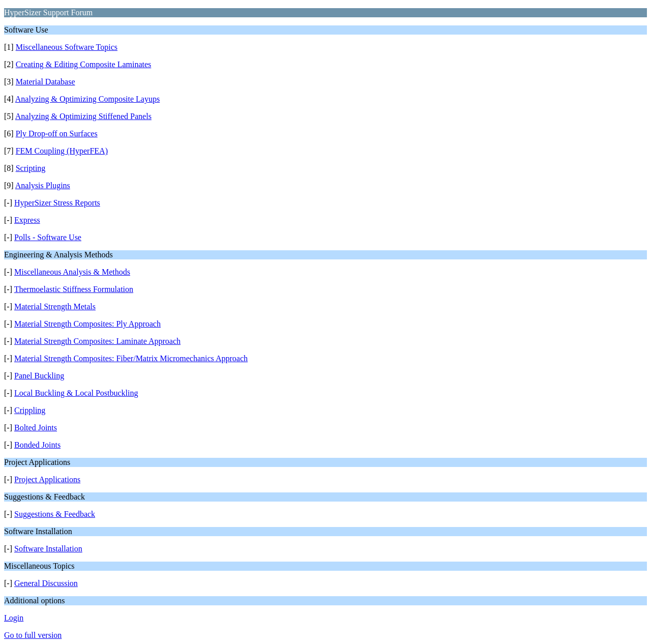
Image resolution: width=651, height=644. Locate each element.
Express (27, 220)
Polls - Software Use (48, 237)
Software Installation (48, 549)
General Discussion (46, 583)
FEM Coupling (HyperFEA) (62, 151)
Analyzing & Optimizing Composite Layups (87, 99)
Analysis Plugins (43, 185)
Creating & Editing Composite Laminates (84, 64)
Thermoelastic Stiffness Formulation (74, 289)
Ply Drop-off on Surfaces (57, 134)
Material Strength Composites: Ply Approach (87, 324)
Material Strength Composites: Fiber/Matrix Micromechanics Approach (131, 358)
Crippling (30, 410)
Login (14, 618)
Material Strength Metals (55, 306)
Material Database (46, 82)
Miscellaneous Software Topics (67, 47)
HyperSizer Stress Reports (57, 203)
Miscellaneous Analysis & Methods (72, 272)
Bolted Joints (36, 428)
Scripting (31, 168)
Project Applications (47, 479)
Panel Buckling (39, 376)
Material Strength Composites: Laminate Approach (97, 341)
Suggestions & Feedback (55, 514)
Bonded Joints (37, 445)
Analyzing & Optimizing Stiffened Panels (83, 116)
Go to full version (33, 635)
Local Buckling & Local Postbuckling (76, 393)
